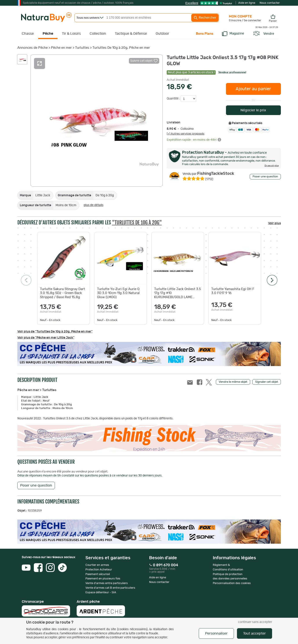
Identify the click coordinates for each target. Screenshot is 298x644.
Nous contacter (270, 3)
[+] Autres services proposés (186, 134)
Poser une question (265, 177)
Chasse (28, 34)
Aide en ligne (247, 3)
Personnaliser (216, 633)
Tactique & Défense (131, 34)
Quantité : (174, 99)
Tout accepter (254, 633)
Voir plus (275, 223)
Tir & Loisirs (71, 34)
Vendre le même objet (233, 382)
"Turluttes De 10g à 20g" (137, 223)
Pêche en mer (61, 48)
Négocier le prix (253, 110)
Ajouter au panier (253, 89)
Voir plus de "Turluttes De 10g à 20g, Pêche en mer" (55, 332)
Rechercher (205, 18)
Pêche (48, 34)
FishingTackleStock (208, 174)
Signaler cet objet (267, 382)
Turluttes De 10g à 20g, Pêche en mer (121, 48)
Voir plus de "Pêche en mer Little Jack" (46, 338)
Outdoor (162, 34)
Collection (98, 34)
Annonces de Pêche (33, 48)
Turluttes (82, 48)
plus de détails (94, 205)
